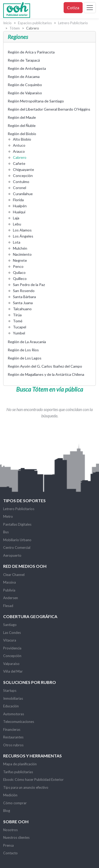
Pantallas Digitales (17, 524)
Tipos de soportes (24, 500)
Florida (18, 200)
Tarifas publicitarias (18, 772)
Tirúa (17, 315)
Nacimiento (22, 254)
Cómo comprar (15, 803)
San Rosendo (24, 291)
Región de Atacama (24, 77)
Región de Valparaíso (25, 93)
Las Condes (12, 633)
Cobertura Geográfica (30, 616)
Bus (6, 532)
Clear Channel (14, 575)
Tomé (18, 321)
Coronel (20, 188)
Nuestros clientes (16, 837)
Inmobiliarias (13, 698)
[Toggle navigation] (90, 8)
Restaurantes (13, 737)
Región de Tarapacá (24, 60)
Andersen (11, 598)
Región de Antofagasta (27, 68)
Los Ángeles (23, 236)
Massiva (10, 582)
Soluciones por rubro (30, 682)
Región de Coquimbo (25, 85)
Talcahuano (22, 309)
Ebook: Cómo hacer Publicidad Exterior (33, 780)
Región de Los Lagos (25, 358)
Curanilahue (23, 194)
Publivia (9, 590)
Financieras (12, 729)
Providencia (12, 648)
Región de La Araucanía (27, 342)
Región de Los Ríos (23, 350)
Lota (17, 242)
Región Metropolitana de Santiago (36, 101)
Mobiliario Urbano (17, 540)
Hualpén (20, 206)
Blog (7, 811)
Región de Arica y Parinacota (31, 52)
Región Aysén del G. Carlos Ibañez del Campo (45, 366)
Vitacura (10, 640)
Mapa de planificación (20, 764)
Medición (10, 795)
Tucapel (20, 327)
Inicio (7, 23)
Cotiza (73, 8)
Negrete (20, 260)
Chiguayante (23, 169)
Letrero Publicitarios (19, 509)
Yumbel (19, 333)
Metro (8, 516)
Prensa (8, 845)
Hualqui (19, 212)
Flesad (8, 606)
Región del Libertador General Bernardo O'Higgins (49, 109)
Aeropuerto (12, 555)
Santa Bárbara (24, 297)
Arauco (19, 151)
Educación (11, 706)
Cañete (19, 163)
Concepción (23, 176)
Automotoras (14, 714)
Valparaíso (11, 664)
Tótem (15, 28)
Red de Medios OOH (25, 566)
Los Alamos (22, 230)
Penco (18, 266)
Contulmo (21, 182)
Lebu (17, 224)
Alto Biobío (22, 139)
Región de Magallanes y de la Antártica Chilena (46, 374)
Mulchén (20, 248)
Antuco (19, 145)
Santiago (10, 625)
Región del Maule (22, 117)
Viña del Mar (13, 671)
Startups (10, 691)
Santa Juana (23, 303)
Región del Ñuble (22, 125)
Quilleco (20, 278)
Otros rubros (13, 745)
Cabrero (20, 157)
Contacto (10, 853)
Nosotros (10, 830)
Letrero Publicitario (73, 23)
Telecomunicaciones (19, 722)
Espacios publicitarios (35, 23)
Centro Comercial (17, 548)
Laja (16, 218)
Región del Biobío (22, 134)
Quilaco (19, 272)
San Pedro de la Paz (29, 285)
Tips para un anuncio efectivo (26, 787)
